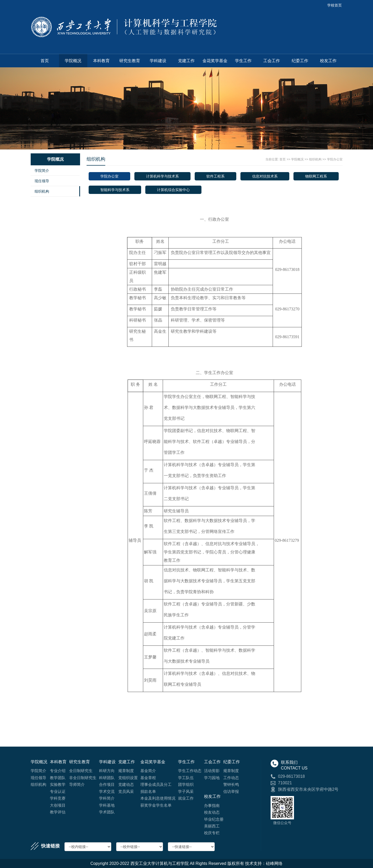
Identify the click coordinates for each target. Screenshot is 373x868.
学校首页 (335, 5)
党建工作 (186, 61)
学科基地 (107, 805)
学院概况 (73, 61)
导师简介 (77, 784)
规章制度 (126, 771)
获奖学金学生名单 (156, 805)
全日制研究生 (81, 771)
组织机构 (42, 191)
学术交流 (107, 791)
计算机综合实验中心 (173, 190)
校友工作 (328, 61)
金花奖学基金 (215, 61)
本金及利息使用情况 (158, 798)
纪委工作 (300, 61)
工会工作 (272, 61)
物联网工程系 (316, 176)
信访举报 (231, 791)
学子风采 (186, 791)
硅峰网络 (274, 863)
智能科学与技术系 (115, 190)
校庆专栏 (212, 833)
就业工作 (186, 798)
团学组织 (186, 784)
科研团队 (107, 778)
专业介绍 (58, 771)
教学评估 (58, 812)
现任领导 (42, 181)
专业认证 (58, 791)
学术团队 (107, 812)
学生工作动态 (190, 771)
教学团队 (58, 778)
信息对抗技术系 (265, 176)
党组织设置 (128, 778)
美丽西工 (212, 826)
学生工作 (243, 61)
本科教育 (101, 61)
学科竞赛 (58, 798)
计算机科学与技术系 (162, 176)
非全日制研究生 (83, 778)
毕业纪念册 (214, 819)
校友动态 (212, 812)
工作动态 (231, 778)
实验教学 (58, 784)
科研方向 (107, 771)
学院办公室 (335, 159)
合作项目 (107, 784)
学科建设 (158, 61)
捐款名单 (148, 791)
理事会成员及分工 (156, 784)
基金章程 (148, 778)
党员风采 (126, 791)
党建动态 (126, 784)
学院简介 (42, 171)
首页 (45, 61)
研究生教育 (130, 61)
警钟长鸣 (231, 784)
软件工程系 (215, 176)
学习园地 (212, 778)
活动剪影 (212, 771)
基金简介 (148, 771)
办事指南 (212, 805)
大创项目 (58, 805)
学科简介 (107, 798)
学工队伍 (186, 778)
